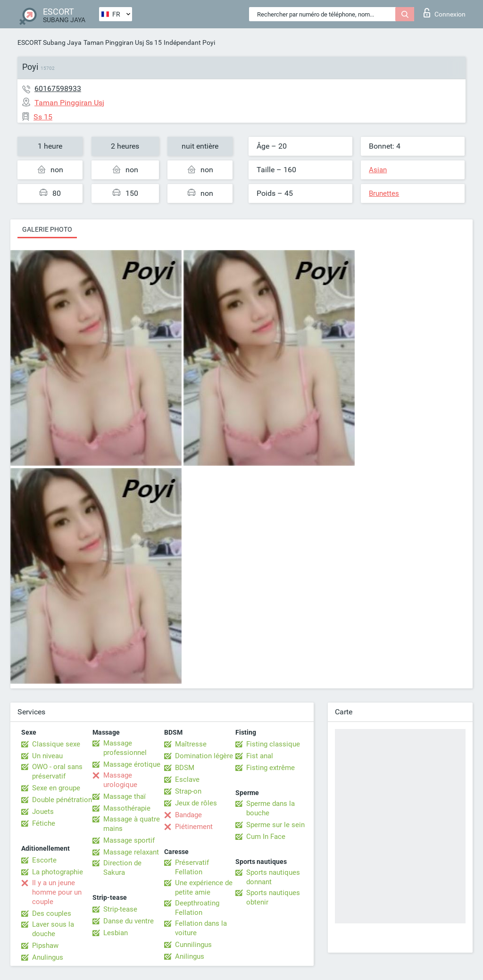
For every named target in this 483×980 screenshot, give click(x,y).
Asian (378, 170)
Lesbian (116, 933)
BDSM (185, 768)
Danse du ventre (129, 921)
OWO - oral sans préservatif (57, 771)
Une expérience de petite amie (204, 888)
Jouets (43, 812)
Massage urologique (120, 780)
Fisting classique (273, 744)
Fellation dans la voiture (201, 928)
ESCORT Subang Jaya (50, 42)
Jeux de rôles (196, 803)
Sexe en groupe (56, 788)
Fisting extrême (271, 768)
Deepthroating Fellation (197, 908)
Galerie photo (47, 229)
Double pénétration (62, 800)
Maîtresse (191, 744)
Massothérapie (127, 808)
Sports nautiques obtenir (273, 897)
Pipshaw (45, 946)
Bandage (188, 815)
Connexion (445, 13)
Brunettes (384, 193)
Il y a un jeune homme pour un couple (57, 892)
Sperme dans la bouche (271, 808)
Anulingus (48, 957)
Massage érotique (132, 764)
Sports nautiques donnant (273, 877)
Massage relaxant (131, 852)
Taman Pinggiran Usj (114, 42)
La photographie (58, 872)
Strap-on (188, 791)
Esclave (187, 779)
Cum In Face (266, 837)
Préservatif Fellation (192, 867)
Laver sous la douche (53, 929)
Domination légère (204, 756)
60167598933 (58, 88)
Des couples (52, 913)
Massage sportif (129, 840)
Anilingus (190, 956)
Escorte (44, 860)
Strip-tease (120, 909)
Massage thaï (125, 796)
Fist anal (260, 756)
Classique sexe (56, 744)
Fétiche (44, 823)
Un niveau (47, 756)
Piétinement (194, 827)
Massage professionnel (125, 748)
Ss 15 (154, 42)
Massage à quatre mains (132, 824)
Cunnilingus (193, 945)
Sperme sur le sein (275, 825)
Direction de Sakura (122, 868)
